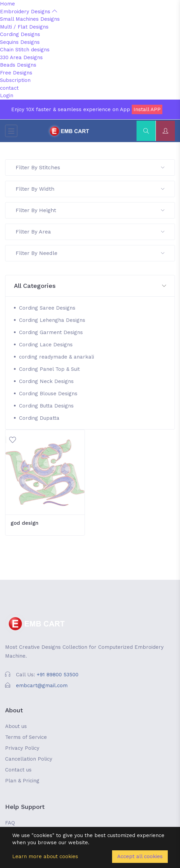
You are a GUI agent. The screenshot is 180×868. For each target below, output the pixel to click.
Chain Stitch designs (25, 50)
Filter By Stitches (90, 167)
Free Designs (16, 73)
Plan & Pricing (22, 781)
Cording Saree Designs (47, 308)
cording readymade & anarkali (57, 357)
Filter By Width (90, 189)
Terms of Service (26, 737)
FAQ (10, 823)
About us (16, 726)
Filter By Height (90, 210)
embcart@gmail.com (42, 685)
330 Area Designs (21, 57)
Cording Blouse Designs (48, 394)
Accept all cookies (140, 856)
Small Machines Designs (30, 19)
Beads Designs (18, 65)
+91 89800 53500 (58, 675)
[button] (90, 286)
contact (9, 88)
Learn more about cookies (45, 856)
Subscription (15, 80)
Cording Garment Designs (51, 332)
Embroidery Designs (29, 12)
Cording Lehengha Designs (52, 320)
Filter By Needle (90, 253)
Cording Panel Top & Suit (49, 369)
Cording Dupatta (39, 418)
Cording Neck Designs (46, 381)
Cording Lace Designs (46, 345)
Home (7, 4)
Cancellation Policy (29, 759)
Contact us (18, 770)
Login (7, 96)
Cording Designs (20, 34)
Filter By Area (90, 232)
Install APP (147, 109)
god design (24, 523)
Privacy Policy (22, 748)
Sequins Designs (20, 42)
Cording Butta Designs (46, 406)
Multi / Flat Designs (24, 27)
